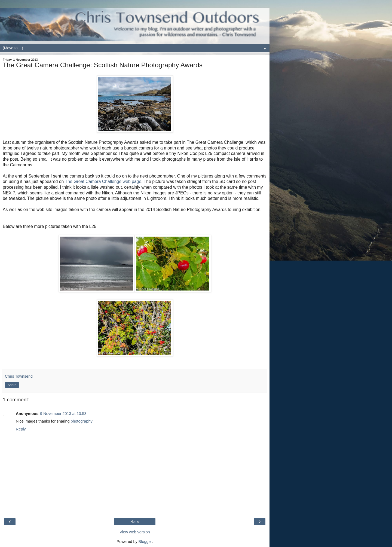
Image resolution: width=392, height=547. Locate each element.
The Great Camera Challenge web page (103, 181)
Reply (21, 429)
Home (135, 522)
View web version (135, 532)
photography (82, 421)
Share (12, 385)
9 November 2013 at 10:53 (63, 414)
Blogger (145, 542)
